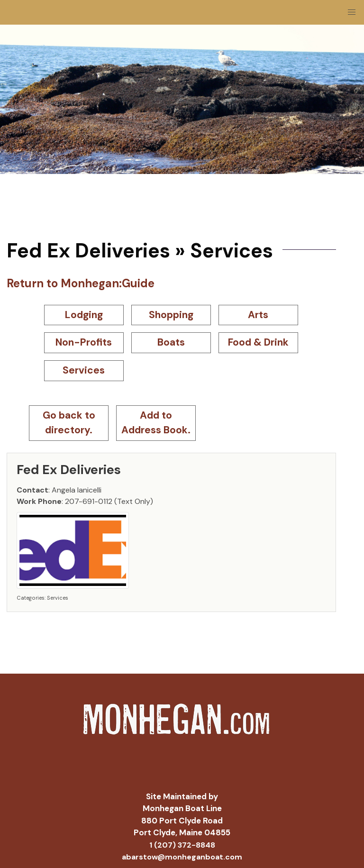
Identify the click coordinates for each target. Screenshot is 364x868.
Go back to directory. (69, 423)
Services (84, 370)
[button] (352, 12)
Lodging (84, 315)
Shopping (171, 315)
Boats (171, 342)
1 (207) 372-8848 (182, 845)
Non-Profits (84, 342)
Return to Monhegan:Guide (81, 283)
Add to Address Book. (156, 423)
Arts (258, 315)
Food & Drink (258, 342)
